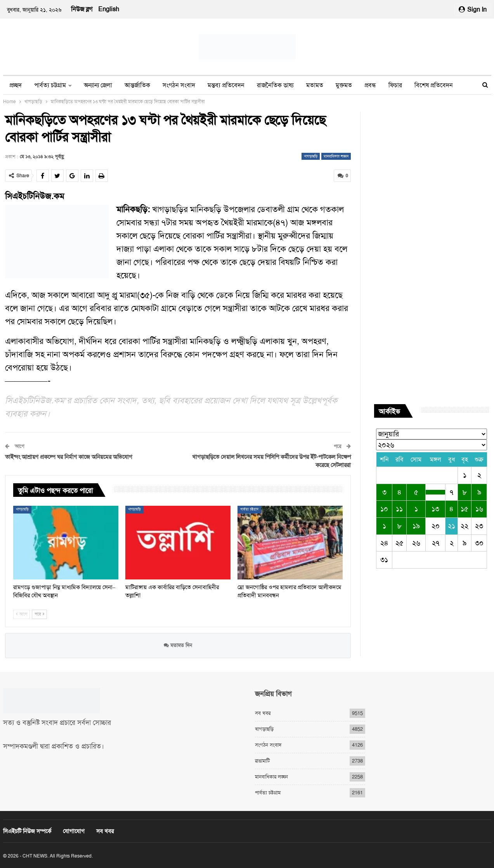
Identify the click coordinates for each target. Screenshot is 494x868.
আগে (22, 614)
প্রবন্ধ (370, 85)
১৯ (416, 526)
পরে (39, 614)
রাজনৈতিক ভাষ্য (275, 85)
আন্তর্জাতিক (137, 85)
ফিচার (395, 85)
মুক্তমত (344, 85)
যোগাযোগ (74, 831)
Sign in (473, 10)
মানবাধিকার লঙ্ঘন (336, 156)
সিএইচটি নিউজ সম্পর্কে (27, 831)
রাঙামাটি (262, 761)
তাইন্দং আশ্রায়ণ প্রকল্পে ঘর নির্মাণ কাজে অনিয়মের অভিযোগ (69, 457)
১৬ (479, 509)
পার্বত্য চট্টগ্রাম (50, 85)
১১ (399, 509)
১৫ (465, 509)
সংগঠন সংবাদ (179, 85)
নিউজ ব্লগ (82, 9)
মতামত (315, 85)
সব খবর (263, 713)
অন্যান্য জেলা (98, 85)
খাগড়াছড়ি (311, 156)
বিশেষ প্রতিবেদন (434, 85)
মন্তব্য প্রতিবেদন (226, 85)
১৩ (435, 509)
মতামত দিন (178, 645)
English (109, 9)
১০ (384, 509)
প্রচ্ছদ (16, 85)
